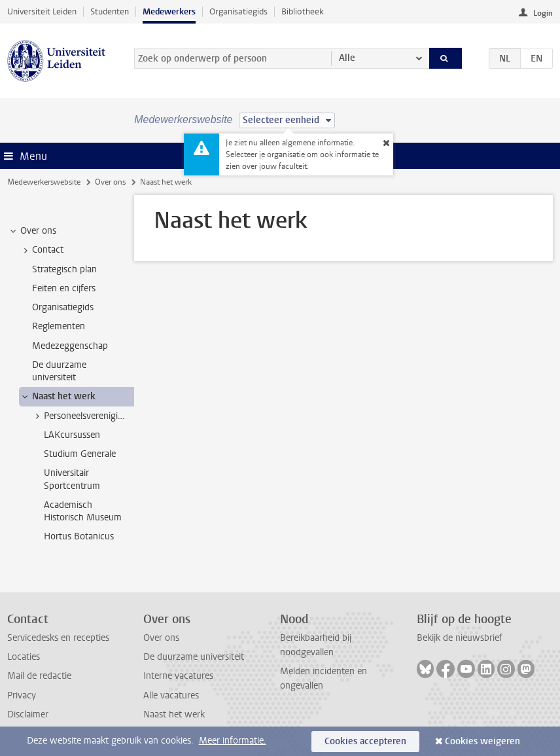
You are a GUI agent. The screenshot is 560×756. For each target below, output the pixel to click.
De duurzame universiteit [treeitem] (59, 371)
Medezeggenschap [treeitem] (70, 346)
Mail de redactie (39, 676)
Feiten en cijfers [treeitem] (64, 288)
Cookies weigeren (482, 741)
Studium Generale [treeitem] (80, 454)
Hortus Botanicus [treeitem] (79, 536)
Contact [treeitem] (42, 250)
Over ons (110, 182)
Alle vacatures (171, 695)
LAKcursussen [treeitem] (72, 435)
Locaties (24, 657)
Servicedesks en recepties (58, 638)
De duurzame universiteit (194, 657)
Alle (347, 58)
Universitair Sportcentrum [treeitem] (72, 479)
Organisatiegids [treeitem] (63, 307)
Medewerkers (169, 11)
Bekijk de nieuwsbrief (460, 638)
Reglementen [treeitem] (59, 326)
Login (543, 13)
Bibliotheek (303, 11)
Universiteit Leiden (42, 11)
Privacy (22, 695)
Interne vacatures (178, 676)
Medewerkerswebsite (44, 182)
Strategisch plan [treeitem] (64, 269)
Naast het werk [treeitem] (58, 397)
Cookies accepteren (365, 741)
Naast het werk (174, 714)
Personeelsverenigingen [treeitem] (83, 416)
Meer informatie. (233, 741)
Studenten (110, 11)
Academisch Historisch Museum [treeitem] (83, 511)
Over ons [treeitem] (32, 231)
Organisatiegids (238, 11)
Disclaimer (28, 714)
